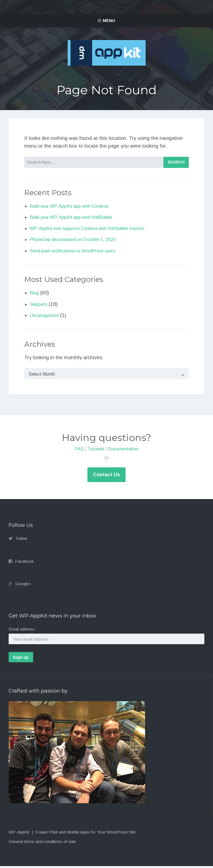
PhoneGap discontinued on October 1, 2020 (79, 239)
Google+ (23, 585)
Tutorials (96, 452)
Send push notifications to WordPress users (79, 251)
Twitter (21, 540)
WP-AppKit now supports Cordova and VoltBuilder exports (95, 228)
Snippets (40, 304)
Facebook (24, 563)
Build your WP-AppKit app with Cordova (74, 206)
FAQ (79, 452)
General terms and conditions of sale (42, 843)
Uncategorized (46, 315)
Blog (35, 293)
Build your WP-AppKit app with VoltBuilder (77, 217)
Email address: (22, 631)
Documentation (123, 452)
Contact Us (107, 476)
